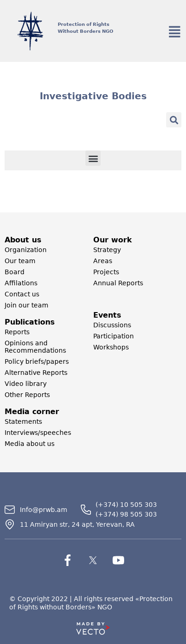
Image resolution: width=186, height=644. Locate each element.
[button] (174, 120)
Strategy (107, 250)
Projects (106, 272)
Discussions (112, 325)
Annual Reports (118, 283)
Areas (103, 261)
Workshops (111, 347)
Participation (114, 336)
